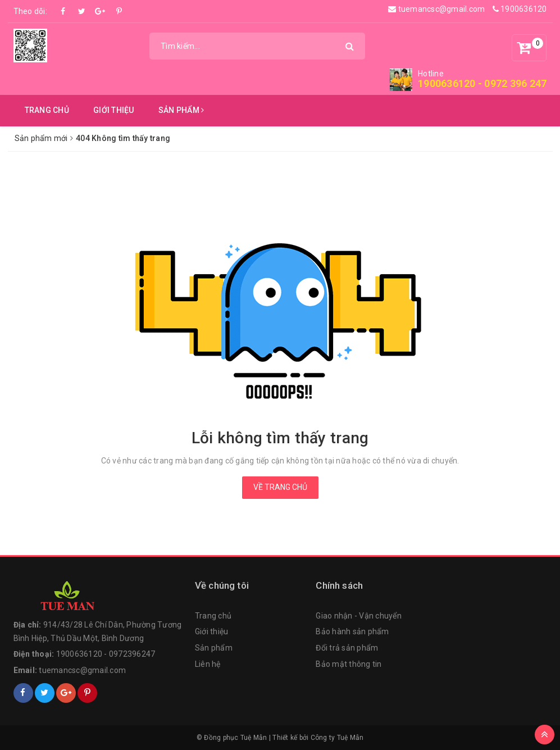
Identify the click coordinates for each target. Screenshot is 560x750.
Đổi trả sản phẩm (347, 648)
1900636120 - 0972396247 (106, 654)
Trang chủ (47, 110)
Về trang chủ (280, 487)
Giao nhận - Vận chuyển (359, 616)
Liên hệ (208, 664)
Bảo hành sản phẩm (352, 631)
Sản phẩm (181, 110)
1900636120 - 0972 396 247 (482, 83)
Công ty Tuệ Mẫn (337, 738)
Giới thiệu (114, 110)
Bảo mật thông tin (349, 664)
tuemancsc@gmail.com (436, 9)
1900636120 (520, 9)
